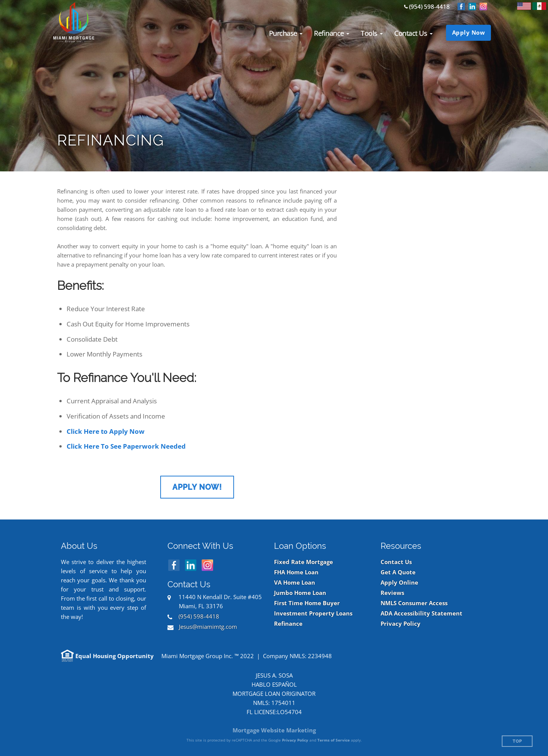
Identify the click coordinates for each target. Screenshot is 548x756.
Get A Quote (398, 572)
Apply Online (399, 583)
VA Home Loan (295, 583)
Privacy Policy (401, 624)
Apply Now (469, 32)
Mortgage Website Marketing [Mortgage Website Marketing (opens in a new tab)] (274, 730)
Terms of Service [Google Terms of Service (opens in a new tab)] (334, 740)
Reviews (392, 593)
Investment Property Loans (313, 613)
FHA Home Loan (296, 572)
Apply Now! (197, 487)
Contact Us (396, 562)
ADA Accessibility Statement (421, 613)
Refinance (288, 624)
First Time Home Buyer (307, 603)
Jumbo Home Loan (300, 593)
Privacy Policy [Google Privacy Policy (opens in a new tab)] (295, 740)
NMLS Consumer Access (414, 603)
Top (517, 741)
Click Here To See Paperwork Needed (126, 446)
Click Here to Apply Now (106, 431)
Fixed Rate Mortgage (303, 562)
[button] (286, 33)
